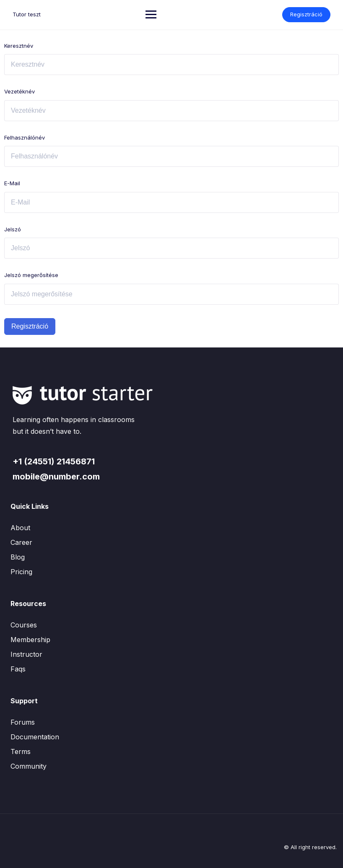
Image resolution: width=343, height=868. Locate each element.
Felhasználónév (25, 137)
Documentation (35, 737)
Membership (30, 640)
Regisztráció (306, 14)
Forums (23, 722)
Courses (24, 625)
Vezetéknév (19, 91)
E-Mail (12, 183)
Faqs (18, 669)
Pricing (21, 572)
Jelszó (13, 229)
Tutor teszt (27, 14)
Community (29, 766)
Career (21, 542)
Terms (21, 751)
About (20, 528)
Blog (18, 557)
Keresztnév (19, 46)
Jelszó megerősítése (31, 275)
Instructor (26, 654)
